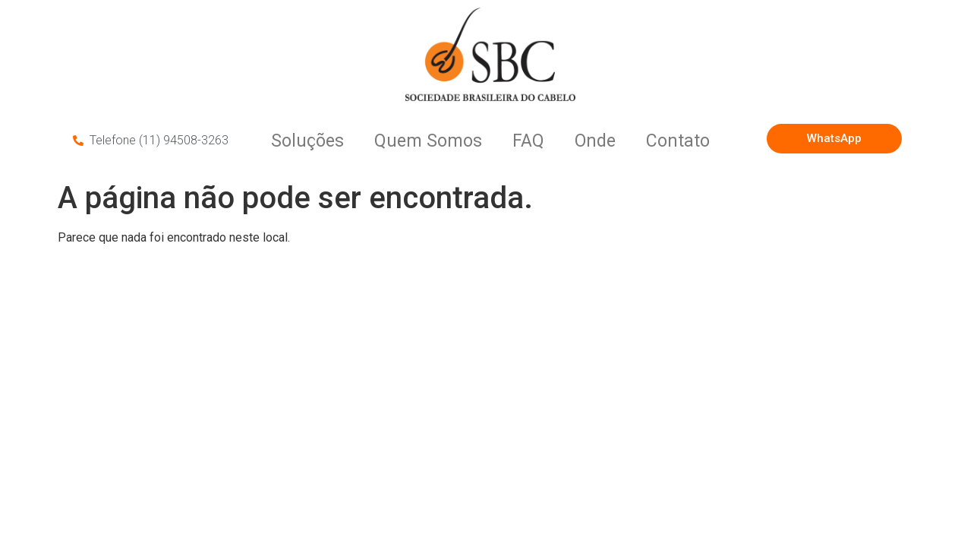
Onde (595, 141)
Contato (678, 141)
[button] (834, 139)
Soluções (307, 141)
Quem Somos (428, 141)
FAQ (528, 141)
